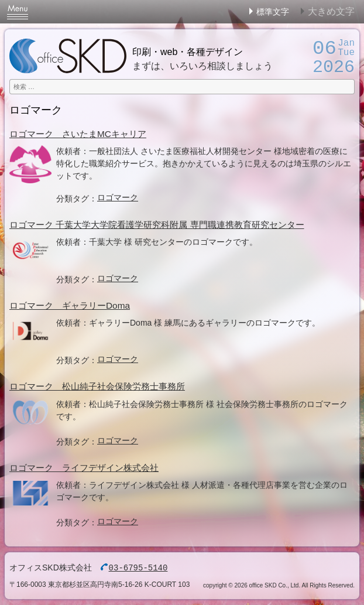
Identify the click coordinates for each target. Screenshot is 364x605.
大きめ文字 (331, 11)
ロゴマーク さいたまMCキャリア (78, 134)
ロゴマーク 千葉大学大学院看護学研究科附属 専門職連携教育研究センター (157, 225)
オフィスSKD (68, 56)
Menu (18, 12)
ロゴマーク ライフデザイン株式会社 (84, 468)
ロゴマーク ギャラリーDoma (70, 305)
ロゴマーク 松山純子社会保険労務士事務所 (97, 386)
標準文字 (273, 12)
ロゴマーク (118, 197)
